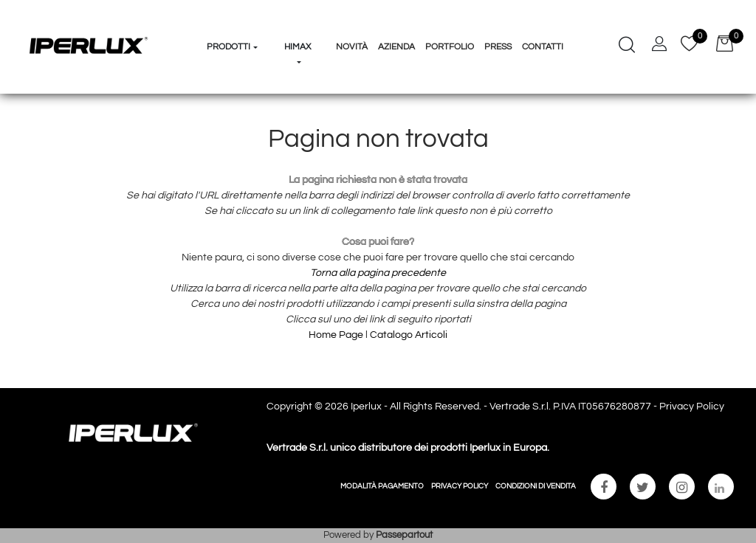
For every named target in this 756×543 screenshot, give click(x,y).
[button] (233, 19)
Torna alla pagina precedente (378, 273)
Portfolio (450, 47)
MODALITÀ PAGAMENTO (382, 486)
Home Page (337, 335)
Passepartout (404, 535)
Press (498, 47)
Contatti (543, 47)
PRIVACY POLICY (460, 486)
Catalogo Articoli (409, 335)
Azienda (396, 47)
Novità (352, 47)
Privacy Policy (692, 407)
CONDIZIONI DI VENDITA (536, 486)
